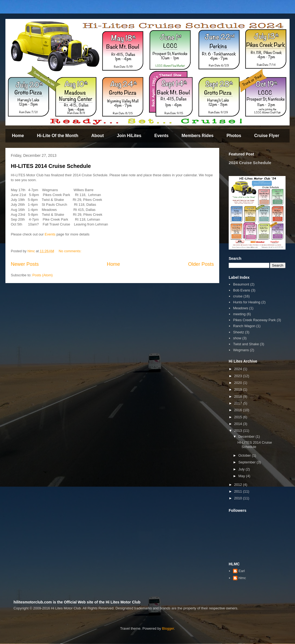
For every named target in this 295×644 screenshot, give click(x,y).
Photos (234, 136)
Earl (242, 571)
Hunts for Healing (247, 302)
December (247, 436)
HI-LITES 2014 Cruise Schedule (51, 166)
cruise (238, 296)
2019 (239, 389)
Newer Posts (25, 264)
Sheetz (238, 332)
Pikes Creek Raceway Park (254, 320)
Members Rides (198, 136)
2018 (239, 396)
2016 (239, 410)
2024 (239, 369)
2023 (239, 376)
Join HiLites (129, 136)
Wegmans (241, 350)
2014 (239, 424)
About (97, 136)
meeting (239, 314)
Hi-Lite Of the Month (58, 136)
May (242, 476)
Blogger (168, 628)
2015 (239, 417)
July (242, 469)
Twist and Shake (246, 344)
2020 (239, 383)
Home (18, 136)
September (248, 462)
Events (161, 136)
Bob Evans (242, 290)
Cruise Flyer (267, 136)
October (245, 455)
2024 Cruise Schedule (250, 163)
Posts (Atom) (43, 275)
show (237, 338)
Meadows (241, 308)
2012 (239, 485)
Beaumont (241, 284)
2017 (239, 403)
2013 (239, 431)
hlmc (242, 578)
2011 (239, 491)
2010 (239, 498)
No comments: (71, 251)
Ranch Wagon (244, 326)
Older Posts (201, 264)
